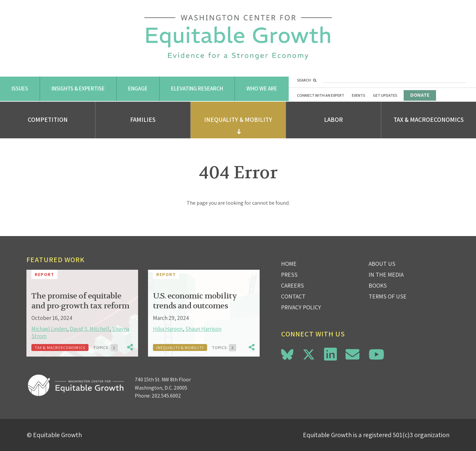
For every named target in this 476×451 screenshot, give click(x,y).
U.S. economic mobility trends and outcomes (195, 301)
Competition (48, 120)
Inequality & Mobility (238, 120)
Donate (420, 95)
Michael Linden (49, 329)
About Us (382, 264)
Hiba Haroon (168, 329)
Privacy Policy (301, 307)
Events (359, 95)
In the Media (386, 275)
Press (289, 275)
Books (378, 285)
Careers (293, 285)
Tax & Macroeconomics (429, 120)
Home (289, 264)
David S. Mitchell (90, 329)
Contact (293, 296)
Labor (333, 120)
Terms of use (388, 296)
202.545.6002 (166, 396)
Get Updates (385, 95)
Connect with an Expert (321, 95)
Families (143, 120)
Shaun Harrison (203, 329)
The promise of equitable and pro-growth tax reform (80, 301)
